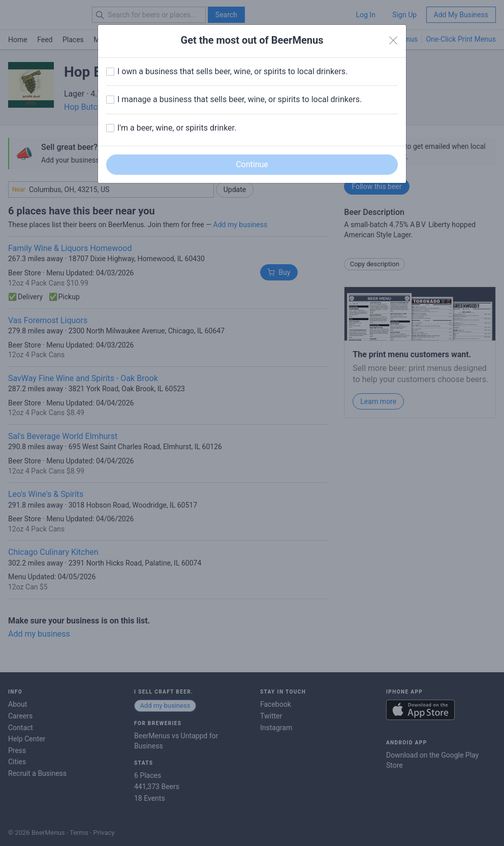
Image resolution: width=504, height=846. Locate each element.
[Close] (393, 41)
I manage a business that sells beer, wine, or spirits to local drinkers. (240, 99)
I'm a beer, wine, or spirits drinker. (177, 128)
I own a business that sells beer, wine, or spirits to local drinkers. (232, 71)
